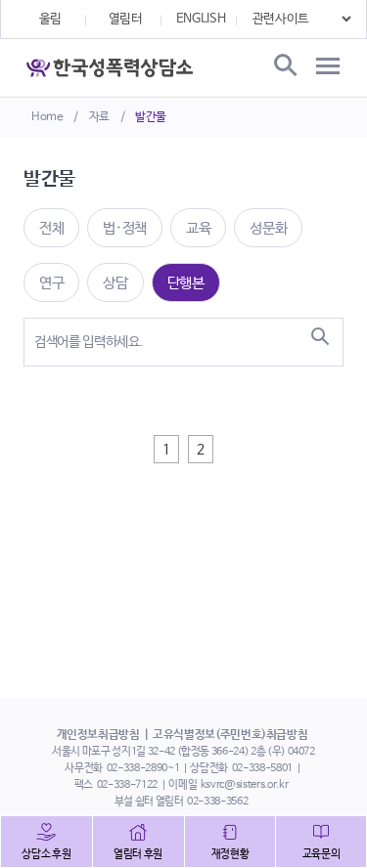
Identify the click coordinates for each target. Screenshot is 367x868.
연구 (51, 283)
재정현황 (230, 854)
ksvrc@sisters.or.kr (244, 785)
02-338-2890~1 (143, 768)
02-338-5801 (262, 768)
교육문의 (321, 854)
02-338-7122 (127, 785)
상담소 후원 (46, 854)
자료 (99, 117)
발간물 (151, 117)
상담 (115, 283)
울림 (50, 19)
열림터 (126, 19)
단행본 (186, 283)
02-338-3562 (217, 802)
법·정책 (125, 228)
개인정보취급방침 (98, 735)
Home (47, 117)
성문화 (268, 228)
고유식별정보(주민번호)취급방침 (230, 735)
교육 (198, 228)
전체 (51, 228)
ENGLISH (201, 19)
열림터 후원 (138, 854)
